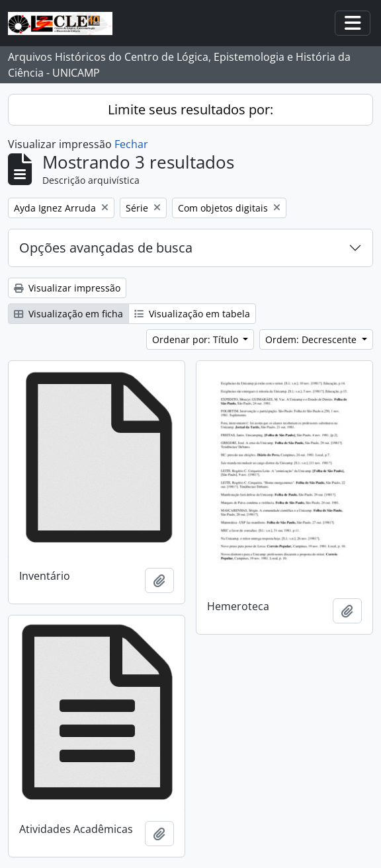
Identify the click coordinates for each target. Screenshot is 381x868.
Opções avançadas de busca (106, 248)
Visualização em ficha (68, 314)
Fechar (131, 144)
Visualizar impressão (67, 288)
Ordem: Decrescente (312, 339)
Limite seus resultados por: (190, 109)
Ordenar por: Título (196, 339)
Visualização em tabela (192, 314)
